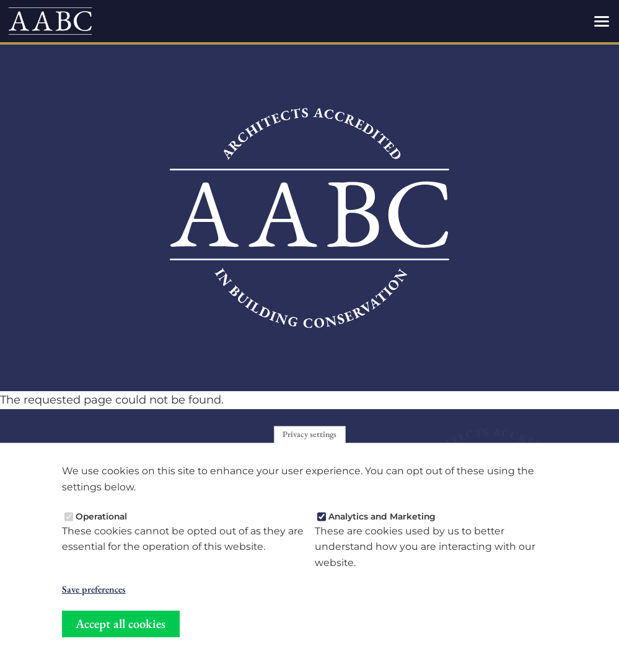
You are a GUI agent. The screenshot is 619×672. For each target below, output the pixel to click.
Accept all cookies (121, 626)
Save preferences (94, 591)
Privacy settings (309, 436)
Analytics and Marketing (382, 518)
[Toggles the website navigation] (602, 21)
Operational (101, 518)
